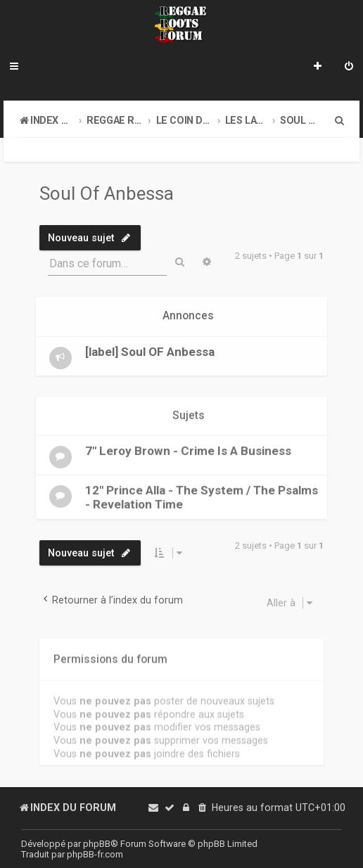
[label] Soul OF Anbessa (150, 351)
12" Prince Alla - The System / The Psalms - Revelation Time (202, 497)
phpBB (97, 844)
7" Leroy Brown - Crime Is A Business (188, 450)
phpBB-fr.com (95, 854)
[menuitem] (349, 68)
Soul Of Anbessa (107, 193)
